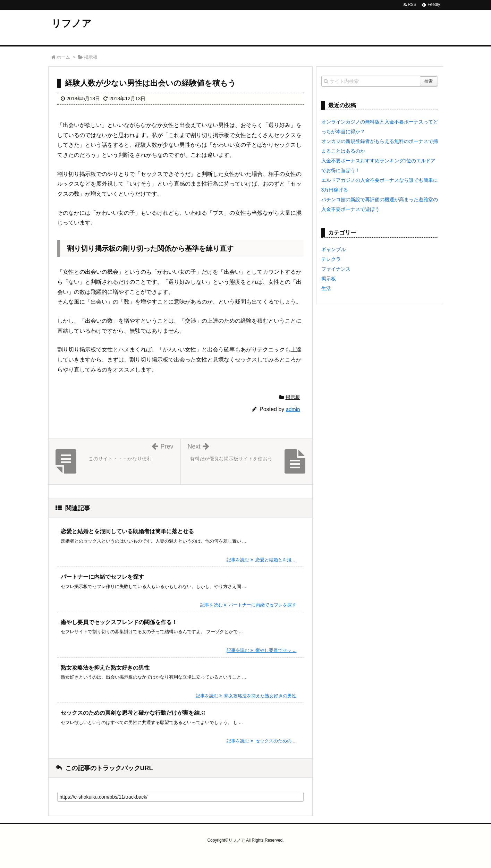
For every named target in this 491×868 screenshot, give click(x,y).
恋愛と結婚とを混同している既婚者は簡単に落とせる (127, 531)
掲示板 (293, 397)
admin (293, 409)
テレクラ (331, 259)
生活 (326, 288)
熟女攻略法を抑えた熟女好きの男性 (105, 668)
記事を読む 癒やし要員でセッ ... (261, 650)
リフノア (71, 23)
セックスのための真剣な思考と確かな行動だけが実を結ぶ (133, 713)
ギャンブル (333, 249)
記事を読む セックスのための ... (261, 741)
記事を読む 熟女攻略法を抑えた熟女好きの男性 (246, 696)
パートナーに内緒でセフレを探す (102, 577)
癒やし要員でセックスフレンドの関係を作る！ (119, 622)
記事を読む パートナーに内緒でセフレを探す (248, 605)
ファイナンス (336, 269)
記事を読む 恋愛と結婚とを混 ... (261, 560)
